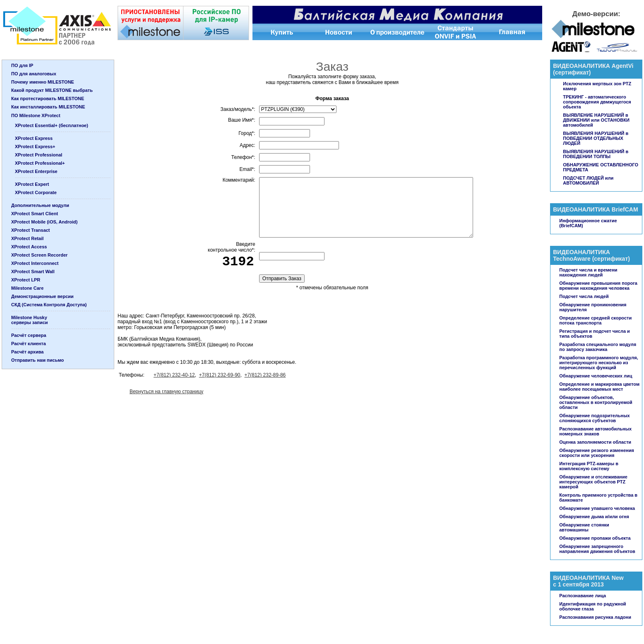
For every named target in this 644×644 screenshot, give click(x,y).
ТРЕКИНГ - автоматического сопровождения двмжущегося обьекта (597, 102)
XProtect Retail (27, 238)
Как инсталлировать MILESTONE (48, 107)
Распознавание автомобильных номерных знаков (595, 431)
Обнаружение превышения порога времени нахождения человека (598, 286)
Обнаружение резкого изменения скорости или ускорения (597, 453)
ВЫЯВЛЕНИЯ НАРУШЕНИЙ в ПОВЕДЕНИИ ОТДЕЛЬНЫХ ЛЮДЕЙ (596, 138)
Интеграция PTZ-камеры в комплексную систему (589, 466)
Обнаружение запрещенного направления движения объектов (597, 549)
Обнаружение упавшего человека (597, 508)
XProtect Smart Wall (33, 272)
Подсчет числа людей (584, 296)
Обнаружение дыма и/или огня (594, 517)
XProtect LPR (26, 280)
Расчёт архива (27, 352)
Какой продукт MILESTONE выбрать (52, 90)
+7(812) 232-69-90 (220, 375)
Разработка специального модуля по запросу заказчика (598, 347)
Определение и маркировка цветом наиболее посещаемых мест (599, 387)
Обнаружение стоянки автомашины (584, 527)
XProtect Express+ (35, 147)
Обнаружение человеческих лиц (596, 376)
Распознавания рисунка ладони (595, 617)
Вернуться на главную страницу (166, 392)
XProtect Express (34, 138)
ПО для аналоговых (34, 74)
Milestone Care (27, 288)
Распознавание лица (583, 596)
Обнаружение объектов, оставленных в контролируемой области (596, 402)
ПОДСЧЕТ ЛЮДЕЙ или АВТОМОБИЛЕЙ (588, 180)
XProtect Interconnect (35, 263)
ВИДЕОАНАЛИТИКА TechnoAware (582, 255)
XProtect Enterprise (36, 171)
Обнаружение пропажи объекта (595, 538)
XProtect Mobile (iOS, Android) (44, 222)
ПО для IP (22, 65)
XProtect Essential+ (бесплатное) (52, 125)
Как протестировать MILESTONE (48, 99)
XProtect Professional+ (40, 163)
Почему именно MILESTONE (43, 82)
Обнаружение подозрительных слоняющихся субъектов (594, 418)
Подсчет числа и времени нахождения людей (588, 272)
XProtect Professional (38, 155)
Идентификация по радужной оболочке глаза (592, 606)
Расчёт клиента (29, 344)
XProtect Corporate (36, 192)
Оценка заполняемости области (595, 442)
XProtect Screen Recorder (39, 255)
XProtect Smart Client (35, 214)
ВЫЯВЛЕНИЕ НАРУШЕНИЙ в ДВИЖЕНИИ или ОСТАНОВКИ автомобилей (596, 120)
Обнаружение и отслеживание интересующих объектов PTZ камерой (593, 482)
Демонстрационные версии (42, 296)
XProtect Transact (31, 230)
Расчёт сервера (29, 335)
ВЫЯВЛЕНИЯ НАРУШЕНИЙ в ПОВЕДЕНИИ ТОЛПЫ (596, 154)
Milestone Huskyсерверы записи (30, 320)
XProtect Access (29, 247)
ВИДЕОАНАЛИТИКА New (588, 578)
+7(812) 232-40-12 (174, 375)
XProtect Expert (32, 184)
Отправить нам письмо (37, 360)
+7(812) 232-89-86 (265, 375)
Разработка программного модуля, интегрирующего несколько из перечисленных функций (599, 363)
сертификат (572, 72)
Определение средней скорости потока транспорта (595, 320)
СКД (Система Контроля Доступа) (49, 305)
